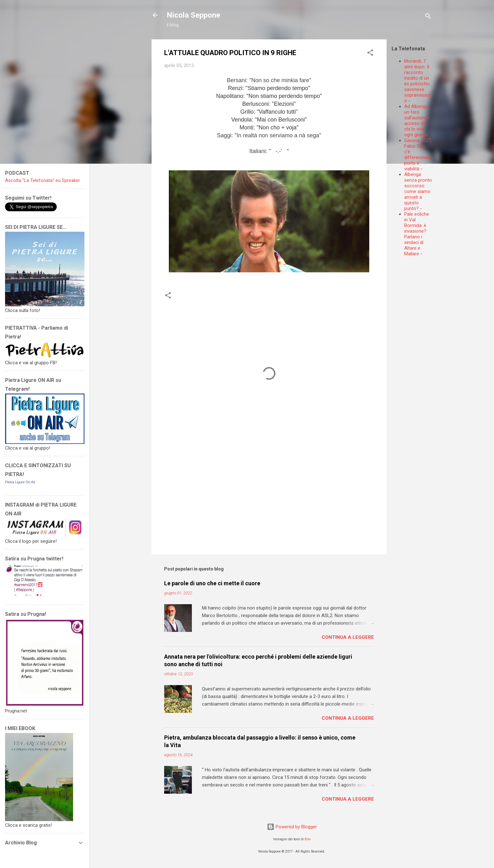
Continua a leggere (348, 637)
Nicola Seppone (193, 15)
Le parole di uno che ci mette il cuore (212, 583)
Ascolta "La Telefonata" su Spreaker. (43, 180)
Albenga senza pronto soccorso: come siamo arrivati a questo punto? (418, 191)
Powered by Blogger (292, 827)
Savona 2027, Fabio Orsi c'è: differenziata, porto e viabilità (418, 155)
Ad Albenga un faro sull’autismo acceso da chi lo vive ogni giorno (417, 121)
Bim (308, 839)
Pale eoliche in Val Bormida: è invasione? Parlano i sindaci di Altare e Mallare (417, 234)
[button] (370, 54)
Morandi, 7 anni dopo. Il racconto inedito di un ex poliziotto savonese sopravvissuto (417, 81)
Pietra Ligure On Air (20, 482)
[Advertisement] (443, 301)
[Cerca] (428, 17)
